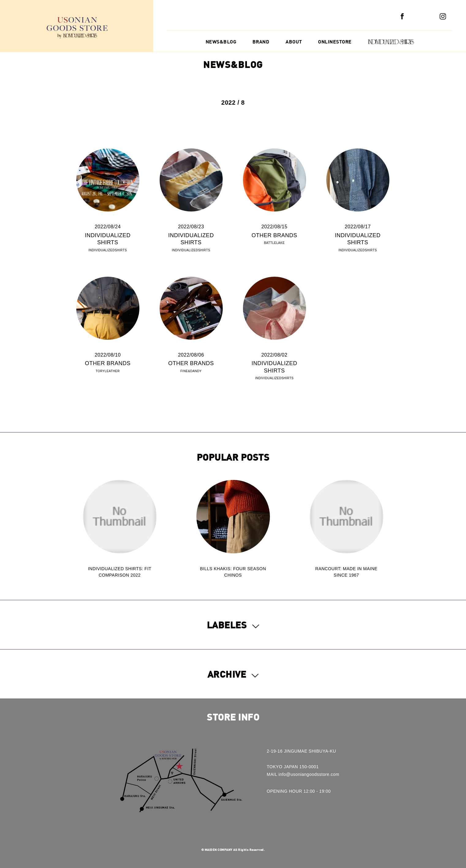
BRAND (261, 41)
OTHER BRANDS (274, 235)
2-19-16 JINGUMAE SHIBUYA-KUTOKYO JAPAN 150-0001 (301, 759)
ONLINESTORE (335, 41)
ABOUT (294, 41)
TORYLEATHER (108, 371)
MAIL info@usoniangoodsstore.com (303, 774)
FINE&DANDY (191, 371)
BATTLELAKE (275, 243)
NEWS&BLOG (221, 41)
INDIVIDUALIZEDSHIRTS (108, 250)
